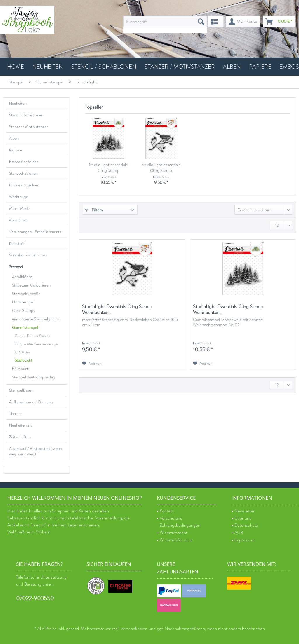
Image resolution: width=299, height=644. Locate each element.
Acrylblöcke (22, 277)
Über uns (243, 518)
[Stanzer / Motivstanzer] (180, 67)
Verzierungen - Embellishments (35, 232)
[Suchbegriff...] (165, 22)
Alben (14, 138)
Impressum (245, 540)
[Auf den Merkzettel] (92, 363)
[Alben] (232, 67)
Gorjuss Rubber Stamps (33, 336)
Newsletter (245, 511)
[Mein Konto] (243, 22)
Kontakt (167, 511)
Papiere (16, 150)
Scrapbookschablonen (28, 255)
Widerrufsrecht (174, 533)
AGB (239, 533)
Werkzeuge (19, 197)
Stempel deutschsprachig (34, 377)
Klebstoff (17, 244)
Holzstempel (23, 302)
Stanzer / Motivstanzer (28, 127)
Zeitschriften (20, 437)
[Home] (15, 67)
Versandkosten (134, 629)
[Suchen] (201, 22)
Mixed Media (20, 208)
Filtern (94, 210)
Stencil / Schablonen (26, 115)
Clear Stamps (24, 311)
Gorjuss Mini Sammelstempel (37, 344)
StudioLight (24, 360)
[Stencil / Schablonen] (104, 67)
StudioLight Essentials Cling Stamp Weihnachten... (108, 167)
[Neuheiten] (48, 67)
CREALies (22, 352)
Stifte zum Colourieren (31, 285)
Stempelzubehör (26, 294)
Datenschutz (246, 525)
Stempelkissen (21, 390)
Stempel (16, 267)
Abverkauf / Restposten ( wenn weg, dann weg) (35, 451)
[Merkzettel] (216, 22)
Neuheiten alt (20, 425)
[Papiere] (260, 67)
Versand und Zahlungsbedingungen (180, 522)
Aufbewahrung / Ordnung (31, 402)
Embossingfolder (24, 162)
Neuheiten (18, 103)
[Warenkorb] (279, 22)
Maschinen (18, 220)
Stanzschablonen (23, 173)
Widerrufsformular (176, 540)
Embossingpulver (24, 185)
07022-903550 (35, 598)
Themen (16, 414)
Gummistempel (25, 328)
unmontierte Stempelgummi (36, 319)
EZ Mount (20, 369)
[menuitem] (165, 25)
